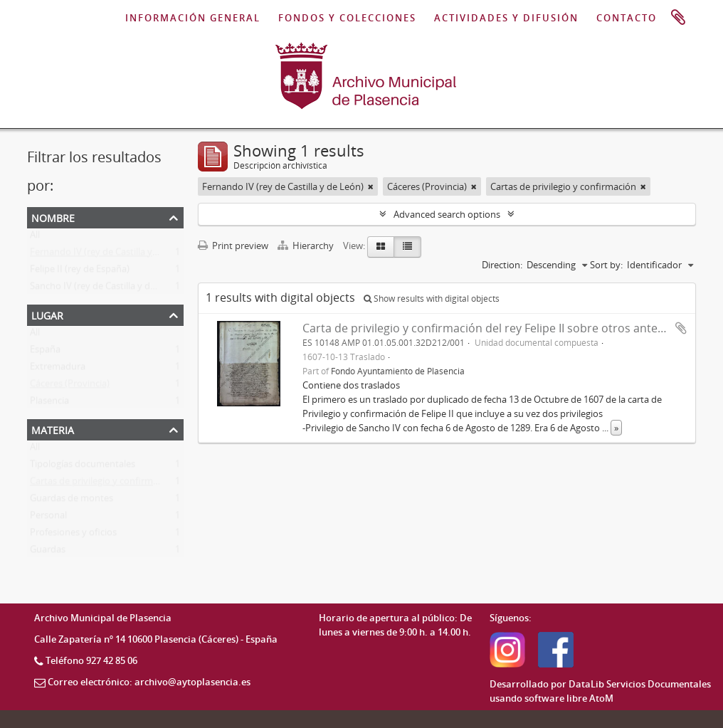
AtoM (601, 698)
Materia (53, 429)
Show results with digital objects (432, 299)
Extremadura (58, 369)
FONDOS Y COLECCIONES (347, 18)
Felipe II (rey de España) (80, 272)
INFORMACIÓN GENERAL (193, 18)
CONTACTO (627, 18)
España (45, 352)
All (35, 238)
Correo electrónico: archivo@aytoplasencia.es (149, 682)
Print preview (233, 246)
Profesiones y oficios (73, 535)
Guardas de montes (72, 501)
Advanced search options (447, 214)
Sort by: (606, 265)
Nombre (53, 217)
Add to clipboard (681, 328)
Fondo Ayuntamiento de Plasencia (398, 371)
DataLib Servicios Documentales (640, 684)
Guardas (48, 552)
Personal (48, 518)
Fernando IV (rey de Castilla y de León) (111, 255)
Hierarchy (307, 246)
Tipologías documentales (83, 467)
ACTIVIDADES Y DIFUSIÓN (506, 18)
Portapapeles (678, 18)
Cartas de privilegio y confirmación (103, 484)
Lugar (47, 314)
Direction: (502, 265)
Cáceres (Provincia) (70, 386)
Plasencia (49, 403)
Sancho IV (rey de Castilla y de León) (106, 289)
